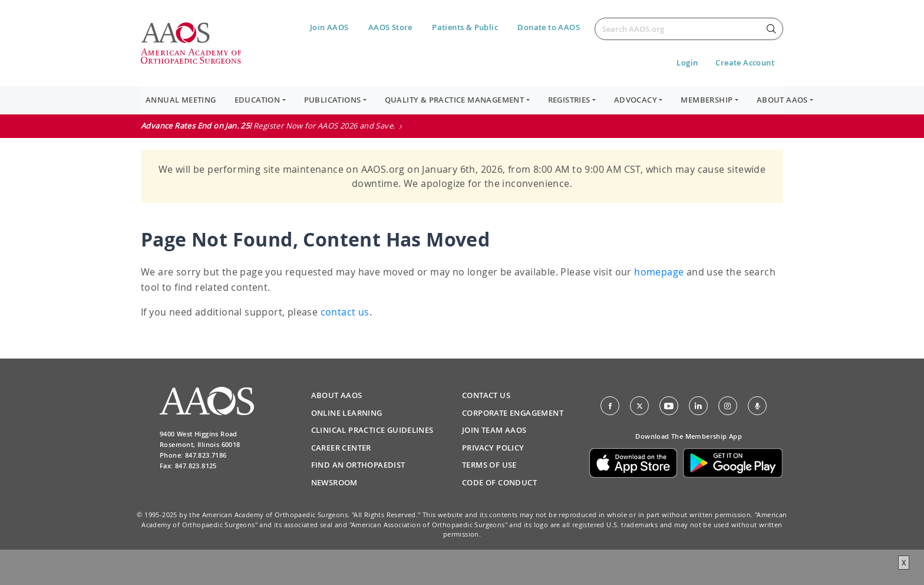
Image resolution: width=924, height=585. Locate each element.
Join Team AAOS (494, 430)
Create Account (745, 63)
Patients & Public (465, 27)
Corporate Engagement (513, 413)
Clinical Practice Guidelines (372, 430)
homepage (659, 272)
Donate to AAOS (549, 27)
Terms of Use (489, 465)
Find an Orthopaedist (358, 465)
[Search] (689, 29)
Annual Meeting (181, 100)
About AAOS (337, 395)
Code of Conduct (499, 482)
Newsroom (334, 482)
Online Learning (347, 413)
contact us (345, 312)
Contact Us (486, 395)
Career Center (341, 448)
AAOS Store (390, 27)
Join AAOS (329, 27)
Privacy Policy (493, 448)
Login (687, 63)
